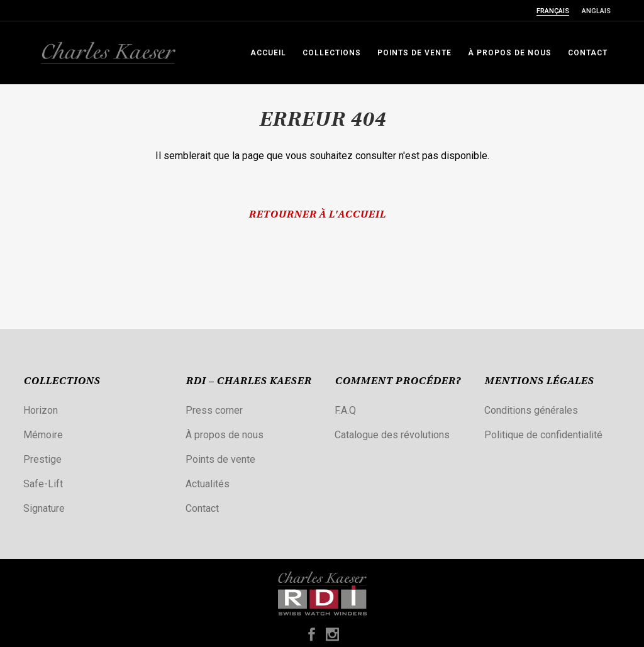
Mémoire (43, 435)
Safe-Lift (43, 484)
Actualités (208, 484)
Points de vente (220, 459)
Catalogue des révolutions (392, 435)
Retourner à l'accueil (317, 215)
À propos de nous (225, 435)
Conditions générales (531, 410)
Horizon (41, 410)
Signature (44, 508)
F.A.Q (345, 410)
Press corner (214, 410)
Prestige (42, 459)
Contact (202, 508)
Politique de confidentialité (543, 435)
